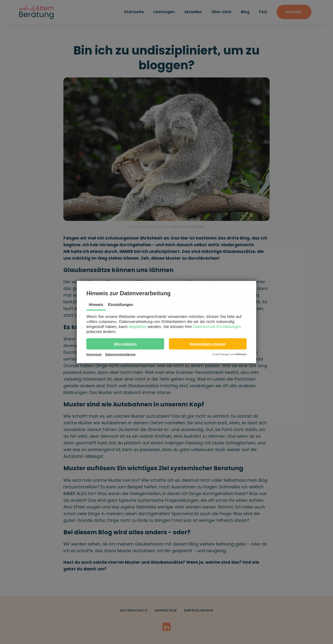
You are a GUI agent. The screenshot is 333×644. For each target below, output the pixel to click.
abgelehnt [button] (138, 327)
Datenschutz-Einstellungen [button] (217, 327)
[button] (125, 344)
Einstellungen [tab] (120, 305)
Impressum (94, 355)
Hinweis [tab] (96, 305)
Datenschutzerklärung (120, 355)
